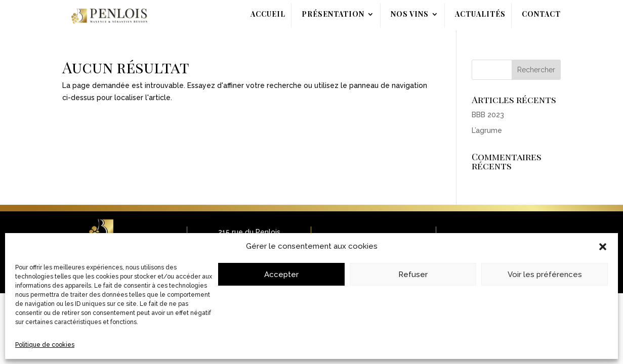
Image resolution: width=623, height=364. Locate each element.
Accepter (281, 275)
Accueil (268, 15)
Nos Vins (410, 15)
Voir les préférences (545, 275)
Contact (541, 15)
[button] (603, 247)
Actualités (480, 15)
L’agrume (487, 130)
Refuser (413, 275)
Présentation (333, 15)
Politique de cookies (45, 345)
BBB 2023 (488, 115)
